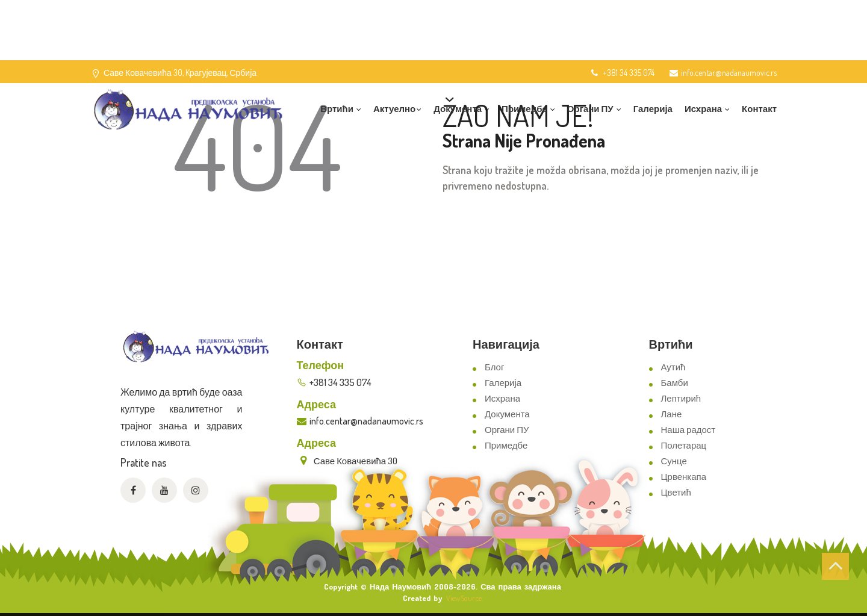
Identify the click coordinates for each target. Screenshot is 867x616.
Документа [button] (461, 109)
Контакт (759, 109)
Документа (507, 414)
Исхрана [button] (707, 109)
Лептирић (681, 398)
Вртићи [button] (341, 109)
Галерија (653, 109)
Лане (672, 414)
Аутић (673, 367)
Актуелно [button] (397, 109)
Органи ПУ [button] (594, 109)
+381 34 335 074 (622, 73)
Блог (494, 367)
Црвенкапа (684, 477)
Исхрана (502, 398)
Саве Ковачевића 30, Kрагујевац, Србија (180, 73)
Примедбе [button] (528, 109)
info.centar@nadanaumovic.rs (723, 73)
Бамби (675, 383)
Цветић (676, 492)
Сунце (674, 461)
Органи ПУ (507, 430)
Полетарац (684, 445)
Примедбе (506, 445)
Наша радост (688, 430)
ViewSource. (465, 598)
